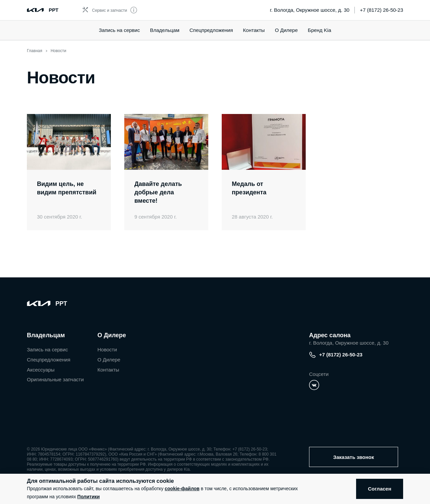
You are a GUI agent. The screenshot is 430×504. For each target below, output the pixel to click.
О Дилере (286, 30)
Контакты (254, 30)
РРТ (54, 10)
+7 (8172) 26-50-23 (381, 10)
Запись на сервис (119, 30)
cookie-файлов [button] (182, 489)
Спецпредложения (49, 360)
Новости (107, 350)
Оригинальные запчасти (55, 379)
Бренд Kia (319, 30)
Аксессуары (41, 370)
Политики (89, 497)
